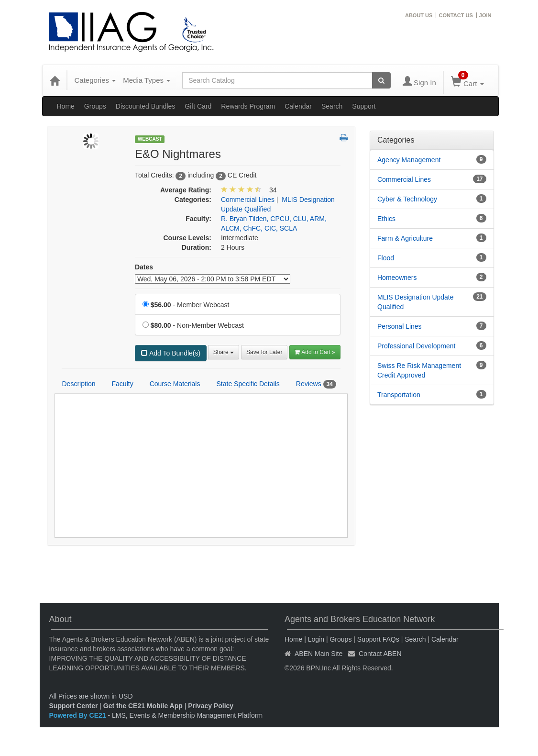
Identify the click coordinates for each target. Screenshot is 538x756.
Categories (95, 80)
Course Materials (175, 384)
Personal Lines (400, 326)
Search (332, 106)
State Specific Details (248, 384)
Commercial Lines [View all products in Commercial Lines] (248, 200)
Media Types (147, 80)
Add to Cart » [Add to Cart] (315, 352)
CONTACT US (456, 15)
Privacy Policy (211, 706)
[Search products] (381, 80)
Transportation (399, 395)
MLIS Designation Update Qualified (416, 302)
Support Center (74, 706)
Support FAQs (378, 639)
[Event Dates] (213, 279)
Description (79, 384)
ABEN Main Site (318, 654)
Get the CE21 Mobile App (143, 706)
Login (316, 639)
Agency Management (409, 160)
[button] (344, 138)
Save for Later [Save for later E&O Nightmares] (264, 352)
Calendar (298, 106)
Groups (95, 106)
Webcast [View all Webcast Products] (150, 139)
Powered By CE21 (79, 715)
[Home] (55, 80)
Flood (386, 258)
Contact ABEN (380, 654)
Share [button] (224, 352)
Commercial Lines (404, 179)
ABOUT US (419, 15)
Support (364, 106)
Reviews (316, 384)
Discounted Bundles (146, 106)
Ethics (386, 219)
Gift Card (198, 106)
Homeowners (397, 278)
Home (66, 106)
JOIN (485, 15)
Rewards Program (248, 106)
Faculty (123, 384)
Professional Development (416, 346)
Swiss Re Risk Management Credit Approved (419, 370)
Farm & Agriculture (405, 238)
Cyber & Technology (407, 199)
